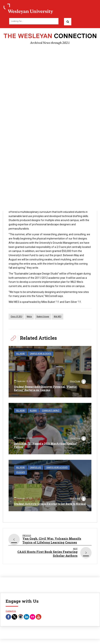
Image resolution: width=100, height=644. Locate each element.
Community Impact (51, 411)
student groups (43, 316)
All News (20, 354)
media (29, 316)
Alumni (33, 411)
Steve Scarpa (78, 499)
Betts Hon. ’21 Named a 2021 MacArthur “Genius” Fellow (46, 445)
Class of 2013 (16, 316)
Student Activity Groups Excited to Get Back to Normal (50, 504)
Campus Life (35, 467)
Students (21, 472)
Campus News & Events (40, 354)
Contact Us (11, 611)
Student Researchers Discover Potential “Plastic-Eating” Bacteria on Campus (46, 388)
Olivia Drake (78, 382)
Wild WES (57, 316)
